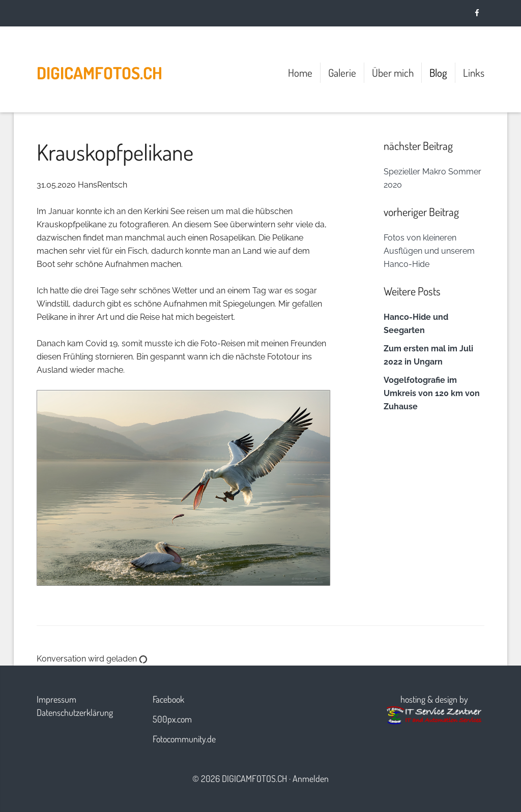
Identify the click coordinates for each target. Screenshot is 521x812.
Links (474, 72)
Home (300, 72)
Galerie (342, 72)
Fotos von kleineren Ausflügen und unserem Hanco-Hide (429, 251)
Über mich (393, 72)
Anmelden (311, 778)
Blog (438, 72)
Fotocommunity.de (184, 739)
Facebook (168, 699)
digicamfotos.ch (99, 73)
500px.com (172, 719)
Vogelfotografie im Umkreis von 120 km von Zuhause (432, 393)
